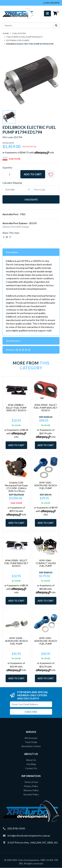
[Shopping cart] (55, 13)
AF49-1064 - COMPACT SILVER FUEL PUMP (46, 563)
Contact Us (31, 768)
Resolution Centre (31, 746)
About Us (31, 760)
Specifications (13, 341)
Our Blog (31, 764)
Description (12, 252)
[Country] (16, 189)
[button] (51, 174)
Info (52, 152)
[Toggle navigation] (47, 13)
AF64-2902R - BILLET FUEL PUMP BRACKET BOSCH (46, 408)
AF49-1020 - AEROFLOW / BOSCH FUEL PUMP (46, 485)
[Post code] (46, 189)
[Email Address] (31, 704)
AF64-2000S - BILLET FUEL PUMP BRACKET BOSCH (16, 563)
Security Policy (31, 794)
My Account (31, 738)
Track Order (31, 742)
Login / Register (51, 3)
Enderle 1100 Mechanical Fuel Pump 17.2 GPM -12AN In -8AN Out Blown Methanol (16, 488)
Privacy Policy (31, 786)
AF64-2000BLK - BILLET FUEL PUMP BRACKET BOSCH (16, 408)
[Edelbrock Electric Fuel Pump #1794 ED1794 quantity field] (11, 174)
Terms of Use (31, 782)
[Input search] (28, 25)
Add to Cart (33, 174)
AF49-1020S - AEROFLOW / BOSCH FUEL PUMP (16, 641)
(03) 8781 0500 (16, 828)
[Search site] (56, 25)
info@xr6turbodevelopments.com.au (29, 836)
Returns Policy (31, 790)
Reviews (18, 350)
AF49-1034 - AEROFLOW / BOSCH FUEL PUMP (46, 641)
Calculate (31, 199)
